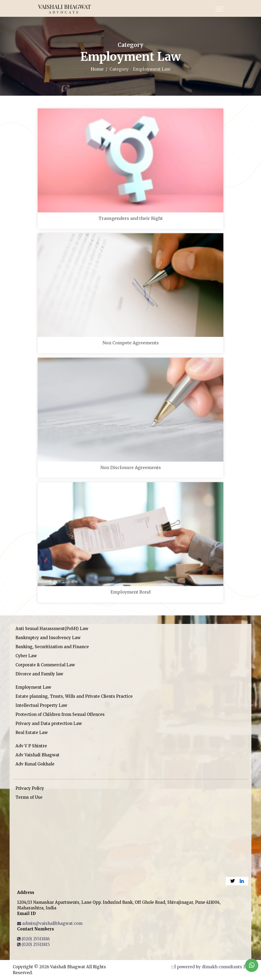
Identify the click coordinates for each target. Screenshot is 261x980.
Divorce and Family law (39, 674)
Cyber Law (26, 656)
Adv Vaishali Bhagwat (37, 755)
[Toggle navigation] (219, 9)
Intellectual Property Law (41, 705)
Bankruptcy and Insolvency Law (48, 638)
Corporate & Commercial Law (45, 665)
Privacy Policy (30, 788)
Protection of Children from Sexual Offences (60, 714)
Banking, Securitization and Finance (52, 647)
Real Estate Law (32, 733)
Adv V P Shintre (31, 746)
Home (97, 69)
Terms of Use (29, 797)
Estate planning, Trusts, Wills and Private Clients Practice (74, 696)
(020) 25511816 (33, 939)
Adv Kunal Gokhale (35, 764)
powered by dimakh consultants (209, 967)
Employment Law (33, 687)
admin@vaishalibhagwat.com (50, 923)
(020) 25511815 (33, 944)
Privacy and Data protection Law (49, 723)
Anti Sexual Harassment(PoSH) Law (52, 629)
